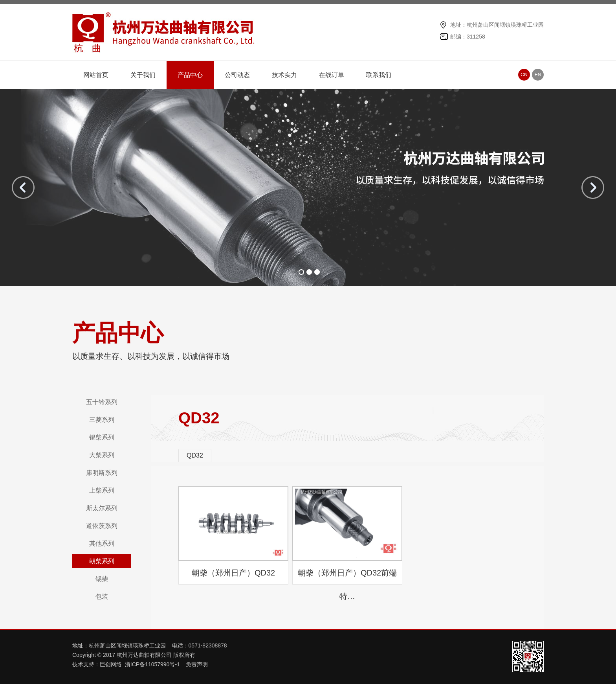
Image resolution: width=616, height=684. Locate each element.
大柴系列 (102, 455)
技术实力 (284, 75)
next (593, 188)
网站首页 (96, 75)
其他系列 (102, 543)
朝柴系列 (102, 561)
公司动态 (237, 75)
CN (524, 75)
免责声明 (197, 664)
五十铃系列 (102, 402)
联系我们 (379, 75)
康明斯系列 (102, 473)
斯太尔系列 (102, 508)
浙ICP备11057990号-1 (153, 664)
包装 (102, 597)
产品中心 (190, 75)
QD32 (195, 455)
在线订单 (332, 75)
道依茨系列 (102, 526)
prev (23, 188)
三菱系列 (102, 420)
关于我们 (143, 75)
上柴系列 (102, 490)
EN (538, 75)
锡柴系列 (102, 437)
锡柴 (102, 579)
